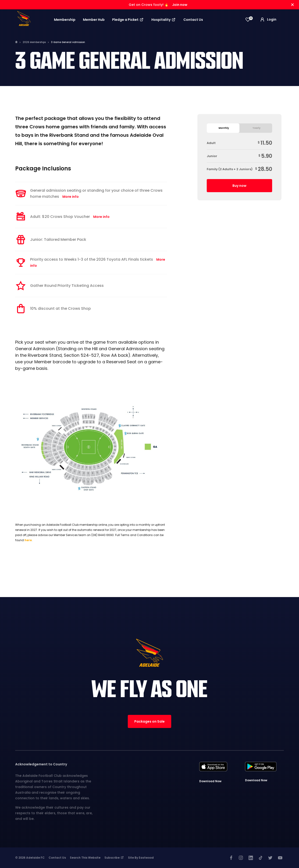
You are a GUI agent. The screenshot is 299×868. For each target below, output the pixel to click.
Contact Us (193, 20)
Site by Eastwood (141, 858)
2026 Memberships (34, 42)
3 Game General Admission (68, 42)
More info (71, 197)
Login (268, 20)
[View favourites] (248, 20)
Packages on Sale (149, 721)
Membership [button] (65, 20)
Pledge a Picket (128, 20)
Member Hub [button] (94, 20)
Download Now (210, 781)
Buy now (239, 186)
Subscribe (114, 858)
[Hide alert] (292, 5)
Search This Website (85, 858)
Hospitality (164, 20)
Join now (180, 5)
